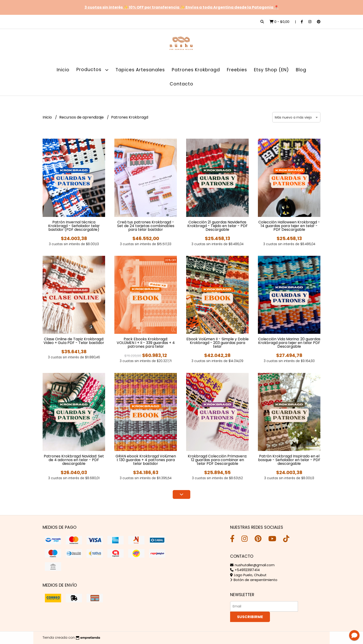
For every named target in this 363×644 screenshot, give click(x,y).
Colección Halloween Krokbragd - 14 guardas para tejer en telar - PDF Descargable (289, 226)
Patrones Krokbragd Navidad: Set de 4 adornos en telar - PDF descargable (74, 460)
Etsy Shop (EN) (271, 70)
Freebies (237, 70)
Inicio (63, 70)
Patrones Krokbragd (196, 70)
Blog (301, 70)
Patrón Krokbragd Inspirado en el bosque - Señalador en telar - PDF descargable (289, 460)
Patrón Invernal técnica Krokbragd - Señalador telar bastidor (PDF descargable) (74, 226)
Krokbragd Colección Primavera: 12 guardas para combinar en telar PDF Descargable (217, 460)
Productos (92, 70)
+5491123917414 (245, 570)
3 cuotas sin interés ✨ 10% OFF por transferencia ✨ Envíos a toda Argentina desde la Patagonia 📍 (182, 7)
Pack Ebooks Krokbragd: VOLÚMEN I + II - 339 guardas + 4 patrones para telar (146, 343)
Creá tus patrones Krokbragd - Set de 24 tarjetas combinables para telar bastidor (146, 226)
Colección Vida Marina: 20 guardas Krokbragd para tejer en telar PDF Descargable (289, 343)
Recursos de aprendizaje (82, 117)
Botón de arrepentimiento (254, 580)
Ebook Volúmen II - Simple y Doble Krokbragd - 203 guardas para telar (217, 343)
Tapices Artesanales (140, 70)
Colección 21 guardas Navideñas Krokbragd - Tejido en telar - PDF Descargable (217, 226)
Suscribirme (250, 617)
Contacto (181, 84)
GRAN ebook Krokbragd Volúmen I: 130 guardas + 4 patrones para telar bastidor (146, 460)
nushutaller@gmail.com (252, 565)
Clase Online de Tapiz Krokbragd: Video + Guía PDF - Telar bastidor (74, 341)
